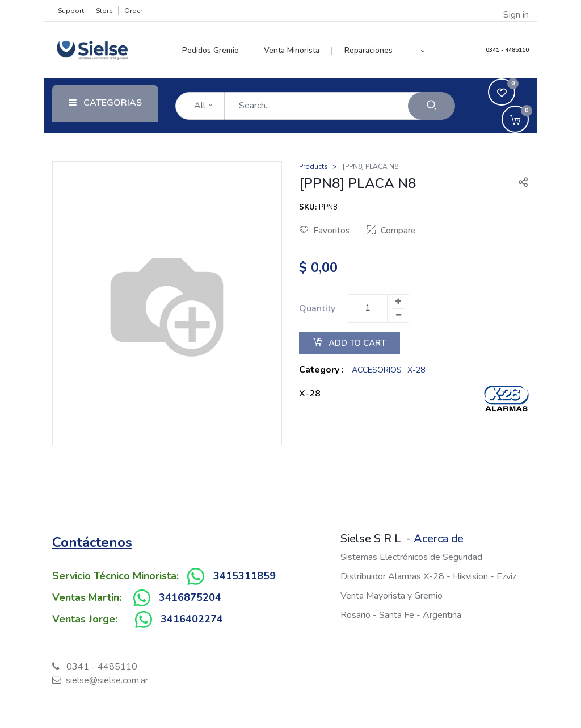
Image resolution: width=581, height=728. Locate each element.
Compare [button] (391, 231)
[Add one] (398, 302)
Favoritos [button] (325, 231)
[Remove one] (398, 315)
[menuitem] (217, 51)
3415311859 (245, 576)
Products (313, 166)
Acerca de (439, 539)
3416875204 (190, 597)
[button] (422, 51)
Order (133, 11)
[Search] (431, 106)
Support (71, 11)
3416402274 (192, 619)
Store (104, 11)
